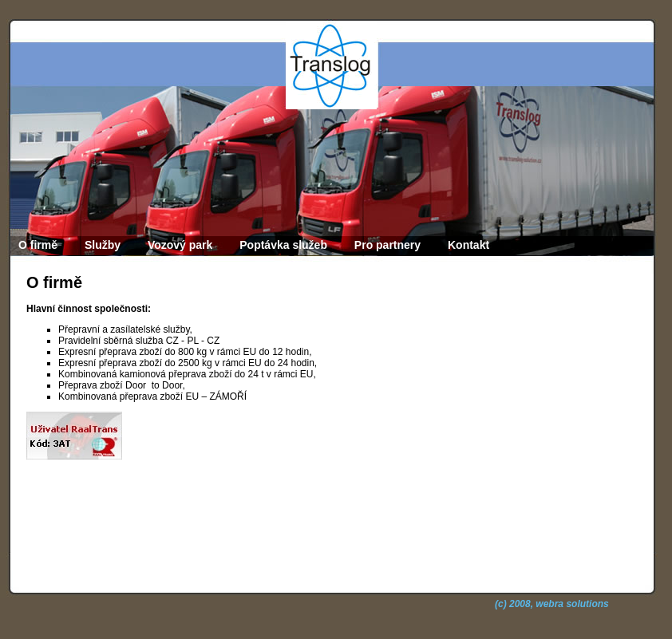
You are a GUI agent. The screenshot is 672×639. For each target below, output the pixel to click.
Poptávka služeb (283, 245)
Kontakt (468, 245)
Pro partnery (387, 245)
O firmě (38, 245)
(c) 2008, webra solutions (552, 604)
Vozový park (180, 245)
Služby (103, 245)
